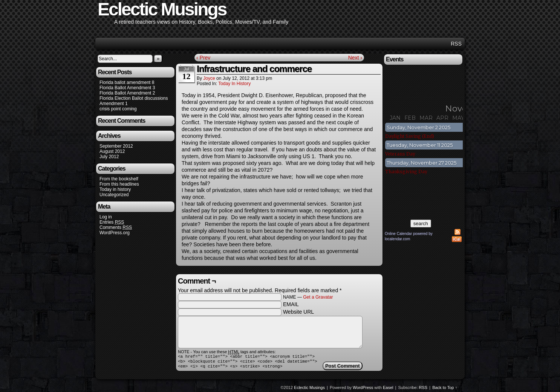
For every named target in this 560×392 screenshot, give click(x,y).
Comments (116, 228)
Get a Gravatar (318, 297)
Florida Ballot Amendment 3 (127, 88)
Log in (106, 217)
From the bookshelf (119, 179)
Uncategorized (114, 195)
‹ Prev (203, 58)
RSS (456, 44)
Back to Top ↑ (445, 390)
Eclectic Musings (309, 390)
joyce (209, 78)
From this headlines (119, 184)
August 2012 (112, 151)
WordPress (363, 390)
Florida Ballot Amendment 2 (127, 93)
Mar (426, 118)
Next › (355, 58)
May (458, 118)
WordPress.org (115, 233)
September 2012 (116, 146)
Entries (112, 222)
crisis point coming (118, 109)
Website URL (298, 312)
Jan (395, 118)
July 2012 (109, 157)
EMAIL (291, 304)
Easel (388, 390)
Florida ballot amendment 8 (127, 82)
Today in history (115, 189)
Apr (442, 118)
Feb (410, 118)
